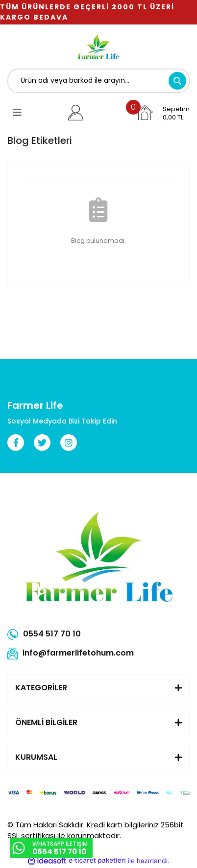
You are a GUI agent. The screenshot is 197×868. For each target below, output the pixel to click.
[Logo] (98, 47)
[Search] (98, 81)
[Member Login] (76, 113)
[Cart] (163, 113)
